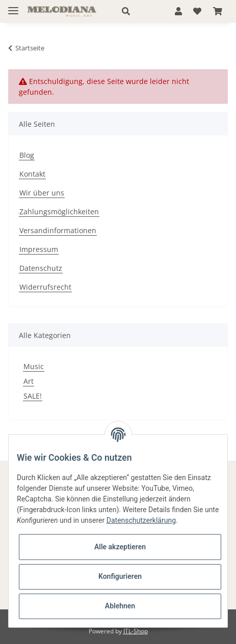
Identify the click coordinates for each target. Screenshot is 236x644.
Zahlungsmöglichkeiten (59, 212)
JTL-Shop (136, 631)
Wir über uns (42, 193)
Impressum (39, 249)
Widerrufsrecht (45, 287)
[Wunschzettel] (197, 11)
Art (29, 381)
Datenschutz (41, 268)
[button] (137, 11)
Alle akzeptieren (120, 547)
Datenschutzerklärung (141, 520)
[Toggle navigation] (13, 6)
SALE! (33, 396)
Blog (27, 155)
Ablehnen (120, 606)
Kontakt (32, 174)
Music (34, 366)
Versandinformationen (58, 230)
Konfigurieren (120, 576)
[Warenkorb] (218, 11)
